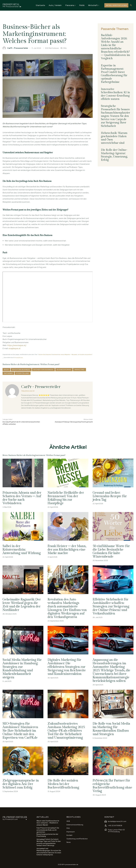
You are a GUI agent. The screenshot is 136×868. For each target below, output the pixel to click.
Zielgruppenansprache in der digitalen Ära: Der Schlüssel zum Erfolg (21, 784)
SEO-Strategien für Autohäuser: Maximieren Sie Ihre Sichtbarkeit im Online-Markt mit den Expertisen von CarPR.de (20, 731)
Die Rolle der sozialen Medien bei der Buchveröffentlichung (63, 784)
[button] (131, 5)
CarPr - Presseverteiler (18, 48)
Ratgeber (8, 373)
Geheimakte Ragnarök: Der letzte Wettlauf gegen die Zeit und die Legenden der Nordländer (22, 605)
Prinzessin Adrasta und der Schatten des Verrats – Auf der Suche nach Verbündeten (22, 498)
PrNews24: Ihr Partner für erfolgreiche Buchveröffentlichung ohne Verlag (112, 786)
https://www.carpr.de (28, 391)
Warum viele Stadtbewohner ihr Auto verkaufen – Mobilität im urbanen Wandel (48, 823)
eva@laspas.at (15, 348)
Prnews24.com (19, 358)
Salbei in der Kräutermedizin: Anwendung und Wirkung (22, 550)
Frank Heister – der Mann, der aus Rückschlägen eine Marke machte (67, 550)
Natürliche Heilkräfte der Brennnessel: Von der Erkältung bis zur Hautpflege (66, 498)
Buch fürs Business (21, 370)
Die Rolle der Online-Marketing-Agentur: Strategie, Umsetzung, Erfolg (114, 155)
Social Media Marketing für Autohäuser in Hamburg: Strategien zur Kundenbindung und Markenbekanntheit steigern (22, 669)
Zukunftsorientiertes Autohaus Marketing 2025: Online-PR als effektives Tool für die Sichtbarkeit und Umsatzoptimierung (67, 731)
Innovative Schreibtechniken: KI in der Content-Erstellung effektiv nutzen (115, 94)
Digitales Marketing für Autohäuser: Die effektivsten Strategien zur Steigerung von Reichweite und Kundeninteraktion (67, 667)
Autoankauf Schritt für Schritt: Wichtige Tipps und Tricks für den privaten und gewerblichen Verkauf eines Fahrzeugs (49, 842)
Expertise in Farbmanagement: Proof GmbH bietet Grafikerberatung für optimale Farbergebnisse (114, 74)
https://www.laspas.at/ (17, 345)
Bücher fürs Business (43, 370)
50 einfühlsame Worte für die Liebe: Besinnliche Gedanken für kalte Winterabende (111, 551)
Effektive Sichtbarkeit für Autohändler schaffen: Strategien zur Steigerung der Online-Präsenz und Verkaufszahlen (111, 606)
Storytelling (23, 373)
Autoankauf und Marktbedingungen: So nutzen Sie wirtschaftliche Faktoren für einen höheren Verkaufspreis (49, 852)
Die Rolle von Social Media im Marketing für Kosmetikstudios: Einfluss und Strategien (112, 729)
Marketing (79, 370)
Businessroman (64, 370)
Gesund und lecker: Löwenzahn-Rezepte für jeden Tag (110, 496)
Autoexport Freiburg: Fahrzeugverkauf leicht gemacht (74, 422)
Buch (6, 370)
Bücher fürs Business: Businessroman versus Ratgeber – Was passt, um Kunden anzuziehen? (65, 354)
